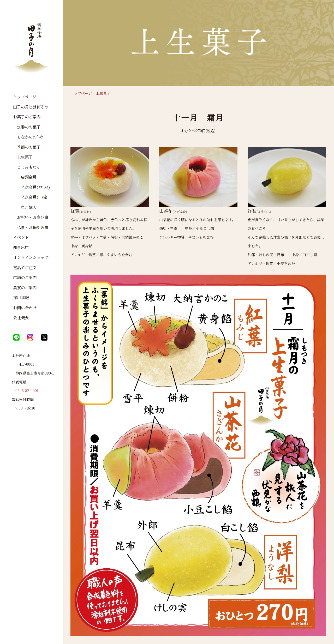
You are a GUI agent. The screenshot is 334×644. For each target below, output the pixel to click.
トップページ (81, 93)
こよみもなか (27, 167)
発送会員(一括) (30, 197)
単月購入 (25, 207)
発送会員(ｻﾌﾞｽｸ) (32, 187)
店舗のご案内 (25, 277)
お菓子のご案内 (27, 117)
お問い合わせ (25, 308)
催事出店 (21, 247)
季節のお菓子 (27, 147)
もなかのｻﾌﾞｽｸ (28, 137)
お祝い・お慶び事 (31, 217)
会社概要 (21, 317)
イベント (21, 237)
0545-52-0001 (27, 390)
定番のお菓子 (27, 127)
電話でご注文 (25, 267)
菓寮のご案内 (25, 287)
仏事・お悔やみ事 (31, 227)
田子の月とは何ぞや (31, 107)
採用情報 (21, 297)
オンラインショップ (31, 257)
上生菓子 (103, 93)
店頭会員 (25, 177)
